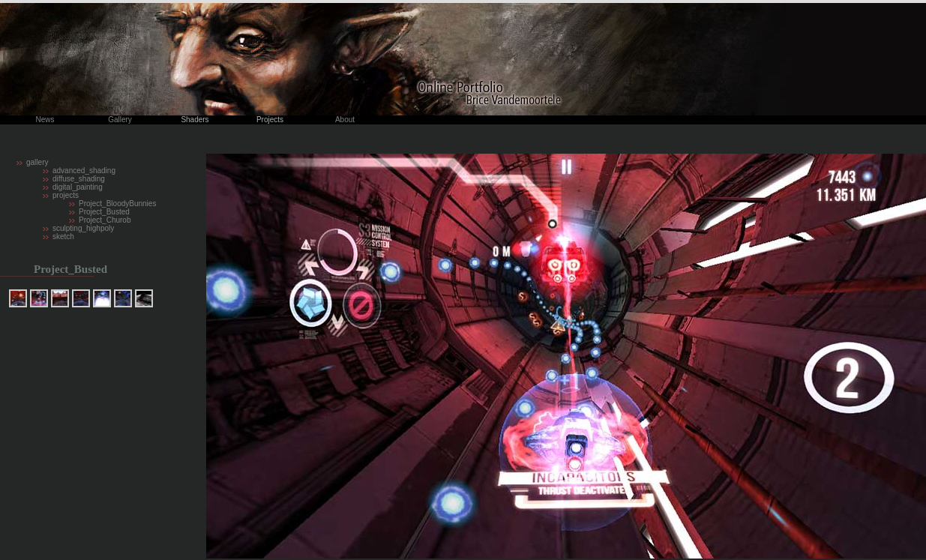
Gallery (120, 120)
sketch (63, 237)
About (345, 120)
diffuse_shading (79, 179)
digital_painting (78, 187)
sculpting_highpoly (83, 228)
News (45, 120)
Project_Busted (104, 212)
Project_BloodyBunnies (117, 204)
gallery (37, 162)
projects (66, 195)
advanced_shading (84, 171)
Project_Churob (105, 220)
